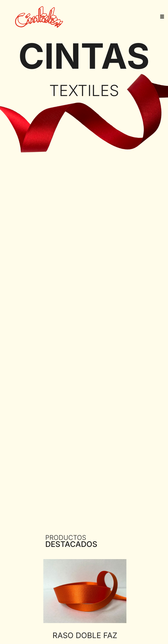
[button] (162, 17)
